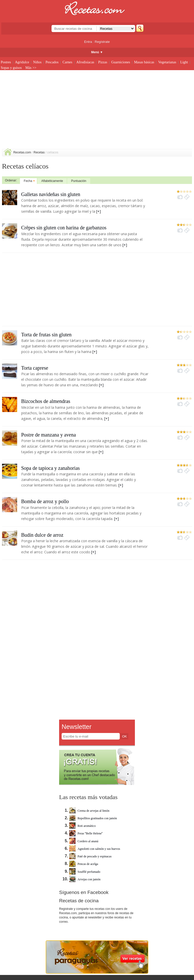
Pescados (52, 62)
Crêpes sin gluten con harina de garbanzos (64, 228)
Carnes (67, 62)
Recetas (39, 152)
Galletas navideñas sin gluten (51, 194)
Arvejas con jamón (85, 879)
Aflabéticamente (52, 181)
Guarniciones (121, 62)
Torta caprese (35, 368)
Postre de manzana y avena (49, 435)
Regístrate (102, 42)
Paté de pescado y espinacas (90, 856)
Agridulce (22, 62)
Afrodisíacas (85, 62)
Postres (6, 62)
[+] (99, 211)
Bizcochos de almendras (46, 401)
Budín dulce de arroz (42, 535)
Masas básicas (144, 62)
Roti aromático (82, 826)
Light (184, 62)
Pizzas (103, 62)
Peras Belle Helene (86, 833)
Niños (37, 62)
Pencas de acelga (84, 864)
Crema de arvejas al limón (89, 811)
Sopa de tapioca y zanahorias (51, 468)
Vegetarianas (167, 62)
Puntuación (79, 181)
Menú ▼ (97, 52)
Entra (88, 42)
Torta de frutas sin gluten (46, 335)
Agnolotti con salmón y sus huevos (95, 849)
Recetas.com (22, 152)
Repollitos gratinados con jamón (93, 818)
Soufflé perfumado (85, 872)
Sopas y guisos (11, 68)
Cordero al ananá (84, 841)
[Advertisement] (97, 111)
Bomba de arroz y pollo (45, 501)
